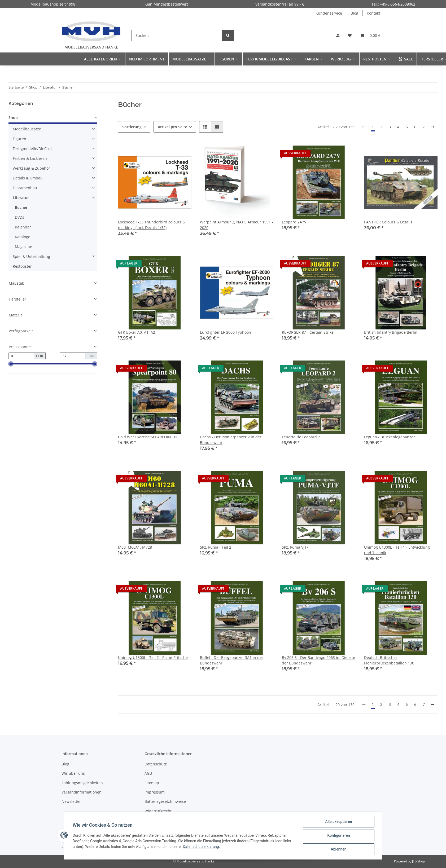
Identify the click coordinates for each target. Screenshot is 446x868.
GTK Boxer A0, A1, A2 (137, 332)
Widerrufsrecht (158, 811)
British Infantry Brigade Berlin (391, 332)
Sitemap (152, 783)
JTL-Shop (418, 861)
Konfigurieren (338, 835)
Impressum (155, 792)
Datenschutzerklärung (201, 847)
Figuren (19, 139)
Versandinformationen (82, 792)
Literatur (21, 198)
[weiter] (433, 127)
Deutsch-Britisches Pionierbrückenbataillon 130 (389, 660)
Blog (354, 13)
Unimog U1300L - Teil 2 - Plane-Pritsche (153, 657)
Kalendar (23, 227)
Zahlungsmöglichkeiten (82, 783)
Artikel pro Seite (172, 127)
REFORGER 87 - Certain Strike (308, 332)
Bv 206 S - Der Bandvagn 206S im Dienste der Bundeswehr (318, 660)
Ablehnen (338, 849)
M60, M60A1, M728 (135, 547)
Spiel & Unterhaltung (31, 256)
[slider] (11, 364)
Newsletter (71, 801)
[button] (338, 35)
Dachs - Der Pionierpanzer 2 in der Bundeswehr (231, 440)
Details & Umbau (28, 178)
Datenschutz (156, 764)
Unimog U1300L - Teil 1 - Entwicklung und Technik (397, 550)
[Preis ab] (21, 356)
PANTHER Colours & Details (388, 222)
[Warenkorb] (370, 35)
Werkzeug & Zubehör (31, 168)
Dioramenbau (25, 188)
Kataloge (23, 237)
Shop (13, 118)
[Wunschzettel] (350, 35)
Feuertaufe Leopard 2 (301, 437)
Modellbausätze (27, 129)
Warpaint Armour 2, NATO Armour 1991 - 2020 (237, 225)
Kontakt (373, 13)
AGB (148, 773)
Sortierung (132, 127)
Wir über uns (73, 773)
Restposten (23, 266)
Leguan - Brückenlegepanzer (390, 437)
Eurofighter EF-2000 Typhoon (226, 332)
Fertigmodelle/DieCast (32, 149)
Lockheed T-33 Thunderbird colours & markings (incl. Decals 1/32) (152, 225)
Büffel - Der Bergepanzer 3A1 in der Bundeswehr (232, 660)
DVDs (19, 217)
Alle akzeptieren (338, 822)
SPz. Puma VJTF (295, 547)
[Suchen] (177, 35)
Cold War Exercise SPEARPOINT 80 (148, 437)
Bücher (21, 207)
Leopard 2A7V (294, 222)
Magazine (23, 247)
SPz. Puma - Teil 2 (216, 547)
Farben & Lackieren (30, 158)
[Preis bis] (73, 356)
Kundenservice (329, 13)
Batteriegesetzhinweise (165, 801)
